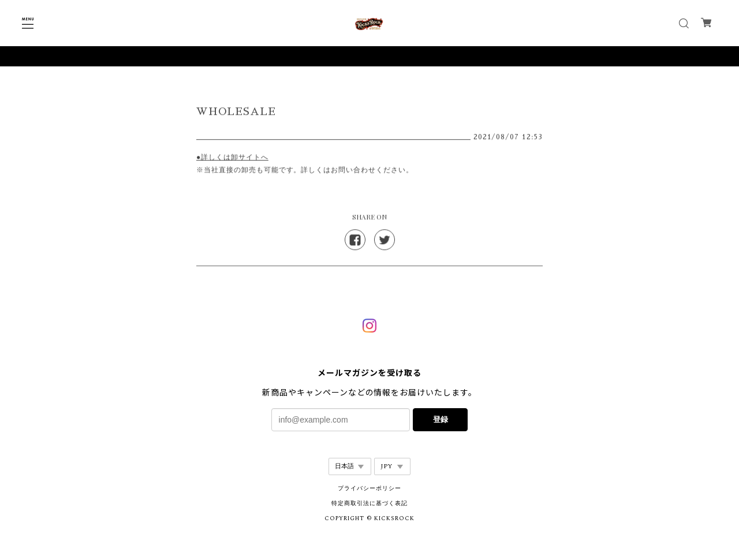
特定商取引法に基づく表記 (369, 503)
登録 (441, 419)
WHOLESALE (236, 113)
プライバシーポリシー (369, 488)
